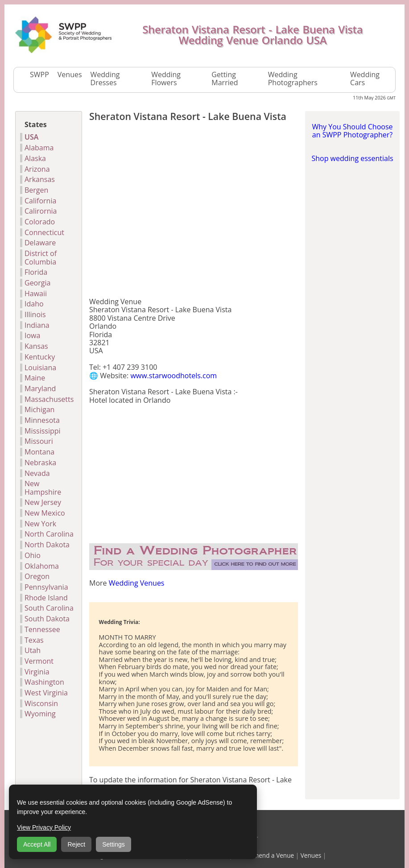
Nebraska (40, 463)
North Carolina (49, 534)
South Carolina (49, 608)
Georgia (37, 283)
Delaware (40, 243)
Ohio (33, 555)
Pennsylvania (46, 587)
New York (40, 524)
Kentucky (40, 357)
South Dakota (47, 619)
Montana (39, 452)
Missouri (39, 441)
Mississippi (43, 431)
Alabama (39, 148)
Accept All (37, 844)
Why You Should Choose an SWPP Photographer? (352, 131)
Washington (44, 682)
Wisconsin (41, 703)
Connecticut (44, 232)
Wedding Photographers (293, 79)
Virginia (37, 672)
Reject (76, 844)
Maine (35, 378)
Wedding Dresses (105, 79)
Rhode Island (46, 598)
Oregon (37, 576)
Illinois (35, 314)
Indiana (37, 325)
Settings (114, 844)
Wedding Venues (137, 583)
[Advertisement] (194, 211)
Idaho (34, 304)
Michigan (39, 409)
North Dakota (47, 545)
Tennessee (42, 629)
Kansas (36, 346)
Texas (34, 640)
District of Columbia (41, 258)
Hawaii (36, 293)
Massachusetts (49, 399)
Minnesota (42, 420)
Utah (33, 650)
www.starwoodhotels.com (174, 376)
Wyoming (40, 714)
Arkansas (40, 179)
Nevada (37, 473)
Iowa (32, 335)
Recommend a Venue (264, 855)
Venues (70, 74)
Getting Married (225, 79)
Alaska (35, 158)
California (40, 201)
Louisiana (40, 368)
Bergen (36, 190)
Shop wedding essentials (352, 158)
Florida (36, 272)
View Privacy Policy (44, 827)
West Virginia (46, 693)
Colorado (40, 222)
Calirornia (41, 211)
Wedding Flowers (166, 79)
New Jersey (43, 502)
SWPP (39, 74)
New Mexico (45, 513)
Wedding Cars (365, 79)
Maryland (40, 389)
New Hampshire (43, 488)
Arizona (37, 169)
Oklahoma (42, 566)
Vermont (39, 661)
